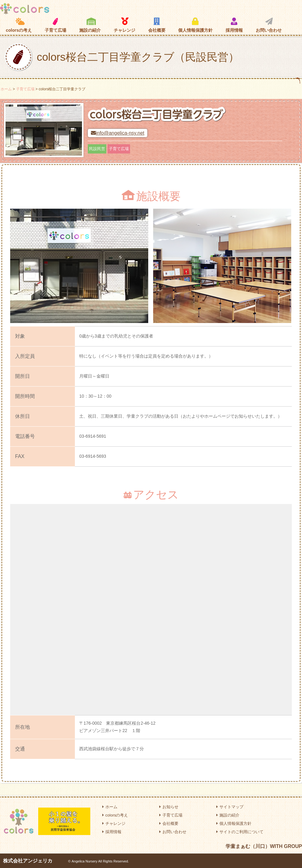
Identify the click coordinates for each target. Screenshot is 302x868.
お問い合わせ (269, 25)
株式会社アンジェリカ (28, 861)
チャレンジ (124, 25)
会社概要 (157, 25)
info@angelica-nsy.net (118, 133)
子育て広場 (55, 25)
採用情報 (234, 25)
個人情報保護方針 (195, 25)
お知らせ (169, 807)
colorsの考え (19, 25)
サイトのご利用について (240, 832)
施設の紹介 (90, 25)
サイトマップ (230, 807)
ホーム (6, 89)
